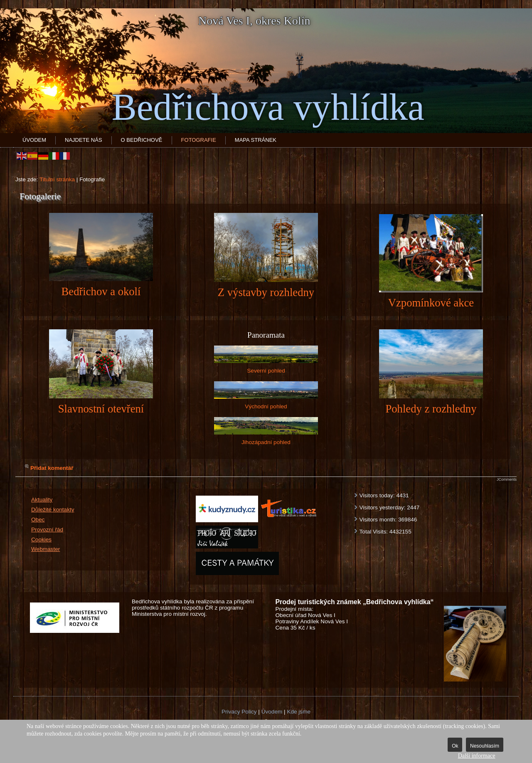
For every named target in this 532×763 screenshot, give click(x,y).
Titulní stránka (57, 179)
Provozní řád (47, 530)
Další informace (477, 756)
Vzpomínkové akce (431, 303)
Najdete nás (84, 140)
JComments (507, 479)
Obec (38, 520)
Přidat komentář (52, 468)
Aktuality (42, 500)
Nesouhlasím (485, 746)
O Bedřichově (142, 140)
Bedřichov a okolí (101, 291)
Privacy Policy (239, 712)
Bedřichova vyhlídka (268, 107)
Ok (455, 746)
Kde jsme (299, 712)
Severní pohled (266, 360)
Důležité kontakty (53, 510)
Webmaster (46, 549)
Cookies (41, 540)
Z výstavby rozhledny (266, 292)
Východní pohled (266, 395)
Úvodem (34, 140)
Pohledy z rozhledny (431, 409)
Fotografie (199, 140)
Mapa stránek (256, 140)
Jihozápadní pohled (266, 431)
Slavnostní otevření (101, 409)
